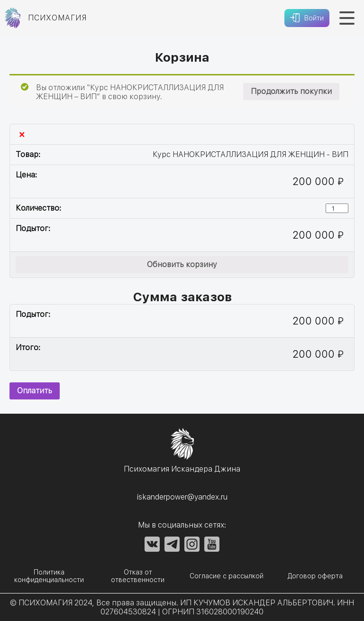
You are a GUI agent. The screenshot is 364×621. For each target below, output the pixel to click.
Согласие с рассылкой (227, 576)
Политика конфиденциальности (49, 576)
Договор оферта (315, 576)
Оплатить (35, 391)
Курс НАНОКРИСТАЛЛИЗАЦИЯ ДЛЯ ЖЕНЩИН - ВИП (250, 154)
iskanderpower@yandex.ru (182, 497)
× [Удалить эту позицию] (22, 134)
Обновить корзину (182, 264)
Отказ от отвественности (138, 576)
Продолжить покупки (291, 91)
